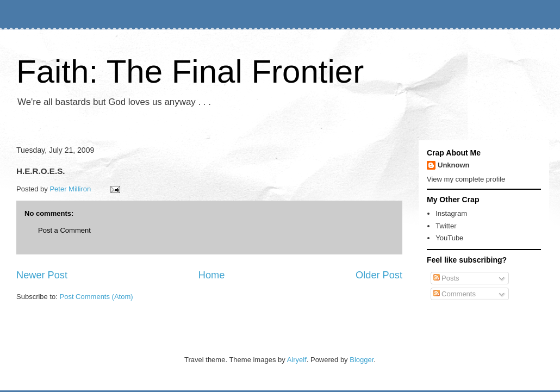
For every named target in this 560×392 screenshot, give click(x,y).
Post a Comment (64, 230)
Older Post (379, 275)
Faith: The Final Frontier (190, 71)
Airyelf (297, 360)
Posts (446, 278)
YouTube (449, 238)
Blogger (362, 360)
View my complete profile (466, 179)
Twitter (446, 226)
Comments (455, 294)
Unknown (454, 165)
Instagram (451, 213)
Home (212, 275)
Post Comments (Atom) (97, 297)
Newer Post (42, 275)
